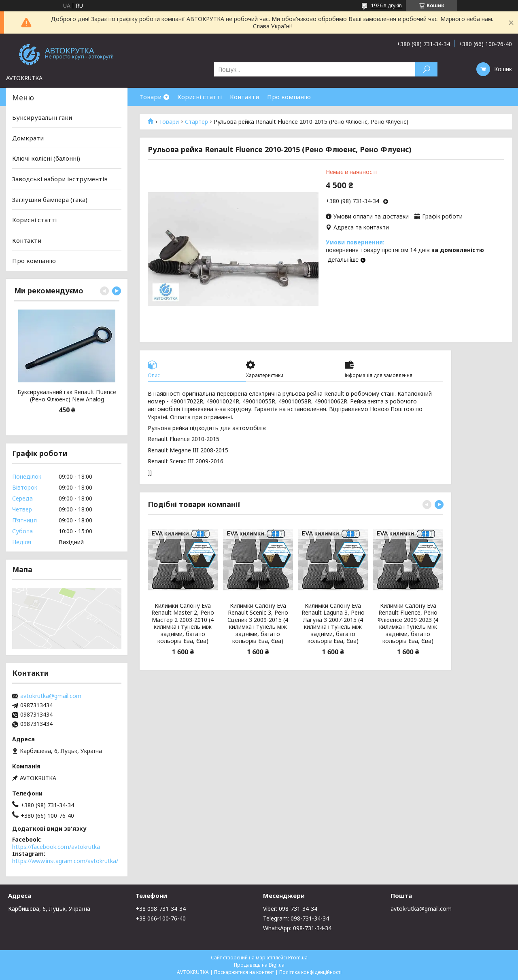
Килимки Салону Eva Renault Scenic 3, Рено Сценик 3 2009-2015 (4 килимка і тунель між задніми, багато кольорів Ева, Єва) (258, 623)
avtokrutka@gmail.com (51, 696)
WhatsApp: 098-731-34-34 (297, 928)
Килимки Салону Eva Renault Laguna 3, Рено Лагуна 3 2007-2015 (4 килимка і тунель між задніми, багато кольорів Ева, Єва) (333, 623)
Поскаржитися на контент (244, 972)
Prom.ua (298, 958)
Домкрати (28, 138)
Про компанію (289, 97)
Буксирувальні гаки (42, 117)
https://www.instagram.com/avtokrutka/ (65, 861)
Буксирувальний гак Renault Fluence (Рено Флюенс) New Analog (67, 396)
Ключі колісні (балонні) (46, 158)
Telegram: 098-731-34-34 (296, 918)
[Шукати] (426, 69)
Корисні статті (200, 97)
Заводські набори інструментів (60, 179)
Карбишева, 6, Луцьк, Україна (49, 909)
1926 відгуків (386, 5)
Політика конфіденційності (310, 972)
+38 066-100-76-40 (161, 918)
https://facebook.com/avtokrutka (56, 847)
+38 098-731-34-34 (161, 909)
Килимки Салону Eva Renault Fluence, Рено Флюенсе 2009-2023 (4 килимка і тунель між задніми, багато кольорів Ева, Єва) (408, 623)
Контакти (244, 97)
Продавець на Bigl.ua (259, 965)
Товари (151, 97)
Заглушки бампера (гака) (50, 199)
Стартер (196, 122)
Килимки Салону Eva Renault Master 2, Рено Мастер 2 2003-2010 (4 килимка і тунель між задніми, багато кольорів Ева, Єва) (183, 623)
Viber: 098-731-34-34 (290, 909)
